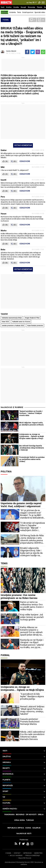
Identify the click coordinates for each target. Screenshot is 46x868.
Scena (28, 828)
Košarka (13, 12)
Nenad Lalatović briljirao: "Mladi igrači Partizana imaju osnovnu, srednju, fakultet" (32, 710)
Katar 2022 (5, 322)
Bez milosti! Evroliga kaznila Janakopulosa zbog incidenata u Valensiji (32, 448)
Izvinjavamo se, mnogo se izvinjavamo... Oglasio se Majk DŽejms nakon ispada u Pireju (31, 436)
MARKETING (38, 853)
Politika (6, 471)
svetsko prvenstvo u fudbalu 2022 (13, 326)
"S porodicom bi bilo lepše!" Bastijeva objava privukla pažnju (32, 696)
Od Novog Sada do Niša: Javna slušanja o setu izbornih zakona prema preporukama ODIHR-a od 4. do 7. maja (32, 539)
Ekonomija (31, 7)
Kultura (24, 803)
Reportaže (24, 786)
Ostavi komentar (23, 145)
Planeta (40, 7)
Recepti (23, 7)
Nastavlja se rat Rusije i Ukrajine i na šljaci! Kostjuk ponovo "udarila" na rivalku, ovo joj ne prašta (32, 644)
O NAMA (8, 853)
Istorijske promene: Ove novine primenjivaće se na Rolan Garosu (19, 597)
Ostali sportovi (28, 12)
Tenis (19, 12)
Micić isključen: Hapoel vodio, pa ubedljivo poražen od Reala (31, 424)
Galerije (36, 828)
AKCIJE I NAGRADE (16, 856)
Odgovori (25, 161)
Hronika (16, 7)
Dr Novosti (31, 815)
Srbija (41, 815)
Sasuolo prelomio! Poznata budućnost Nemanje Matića (30, 722)
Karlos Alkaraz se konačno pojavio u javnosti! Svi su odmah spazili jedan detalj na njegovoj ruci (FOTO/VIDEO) (31, 631)
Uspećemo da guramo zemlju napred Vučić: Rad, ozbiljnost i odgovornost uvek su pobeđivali (21, 506)
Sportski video (40, 12)
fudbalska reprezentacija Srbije (12, 318)
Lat (27, 3)
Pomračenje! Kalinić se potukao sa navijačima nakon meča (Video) (32, 459)
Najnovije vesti (24, 834)
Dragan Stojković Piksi (32, 318)
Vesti (3, 7)
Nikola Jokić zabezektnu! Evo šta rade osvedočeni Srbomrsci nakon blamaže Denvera (33, 736)
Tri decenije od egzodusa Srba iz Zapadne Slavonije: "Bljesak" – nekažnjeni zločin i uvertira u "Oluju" (33, 527)
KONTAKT (17, 853)
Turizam (30, 820)
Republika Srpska (16, 828)
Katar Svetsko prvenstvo (35, 326)
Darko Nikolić (11, 51)
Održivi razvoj (24, 809)
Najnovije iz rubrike (12, 407)
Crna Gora (20, 820)
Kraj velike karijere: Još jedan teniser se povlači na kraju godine (32, 617)
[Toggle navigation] (43, 2)
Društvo (9, 7)
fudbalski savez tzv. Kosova (21, 322)
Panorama (10, 815)
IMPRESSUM (27, 853)
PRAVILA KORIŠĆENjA (33, 856)
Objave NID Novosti (25, 858)
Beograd (20, 815)
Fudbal (6, 20)
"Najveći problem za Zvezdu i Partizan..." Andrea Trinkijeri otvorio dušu (31, 413)
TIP (24, 797)
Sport (24, 791)
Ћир (30, 3)
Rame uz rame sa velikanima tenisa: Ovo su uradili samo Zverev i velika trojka (32, 606)
